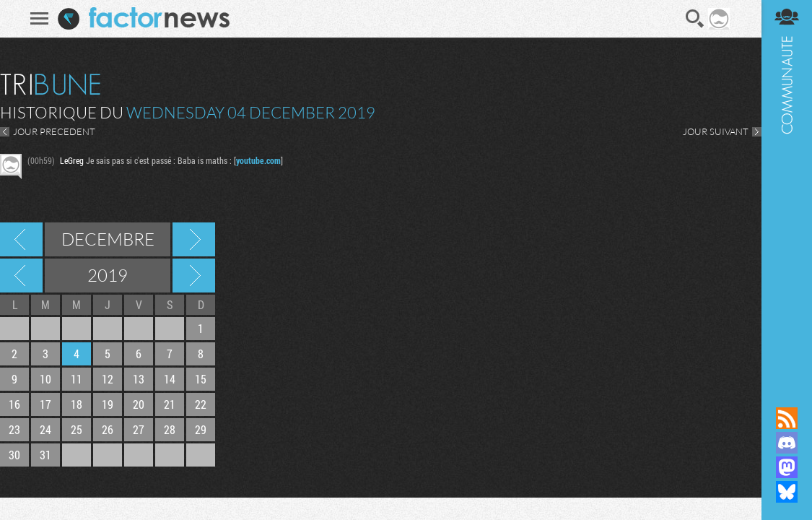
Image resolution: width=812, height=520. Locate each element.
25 (77, 429)
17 (45, 404)
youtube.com (258, 160)
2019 (108, 275)
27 (139, 429)
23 (14, 429)
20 (139, 404)
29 (201, 429)
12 (108, 379)
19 (108, 404)
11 (77, 379)
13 (139, 379)
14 (170, 379)
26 (108, 429)
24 (45, 429)
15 (201, 379)
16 (14, 404)
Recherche (695, 19)
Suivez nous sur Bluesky (787, 492)
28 (170, 429)
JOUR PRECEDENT (54, 131)
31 (45, 455)
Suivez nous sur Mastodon (787, 467)
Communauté (787, 190)
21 (170, 404)
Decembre (108, 239)
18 (77, 404)
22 (201, 404)
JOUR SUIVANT (716, 131)
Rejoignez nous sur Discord (787, 443)
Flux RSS (787, 418)
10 (45, 379)
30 (14, 455)
